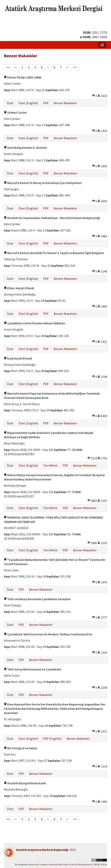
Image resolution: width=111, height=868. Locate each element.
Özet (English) (28, 103)
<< (8, 67)
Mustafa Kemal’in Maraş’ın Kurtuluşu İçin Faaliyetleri (43, 183)
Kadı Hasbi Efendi (18, 358)
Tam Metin (50, 465)
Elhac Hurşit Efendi (19, 288)
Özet (10, 103)
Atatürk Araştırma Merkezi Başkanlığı (42, 850)
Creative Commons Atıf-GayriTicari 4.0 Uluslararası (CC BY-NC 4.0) (72, 864)
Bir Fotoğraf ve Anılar (21, 748)
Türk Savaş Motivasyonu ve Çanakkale (32, 669)
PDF (46, 103)
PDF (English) (52, 739)
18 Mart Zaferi (15, 113)
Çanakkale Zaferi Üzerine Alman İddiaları (34, 323)
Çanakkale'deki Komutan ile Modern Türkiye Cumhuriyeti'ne (48, 634)
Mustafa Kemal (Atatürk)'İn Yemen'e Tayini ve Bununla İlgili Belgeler (54, 253)
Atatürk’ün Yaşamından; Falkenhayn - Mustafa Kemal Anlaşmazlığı (52, 218)
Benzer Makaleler (65, 103)
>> (75, 67)
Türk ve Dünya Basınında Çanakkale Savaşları (37, 599)
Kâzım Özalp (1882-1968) (23, 77)
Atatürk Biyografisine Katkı (25, 783)
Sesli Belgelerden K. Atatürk (25, 148)
